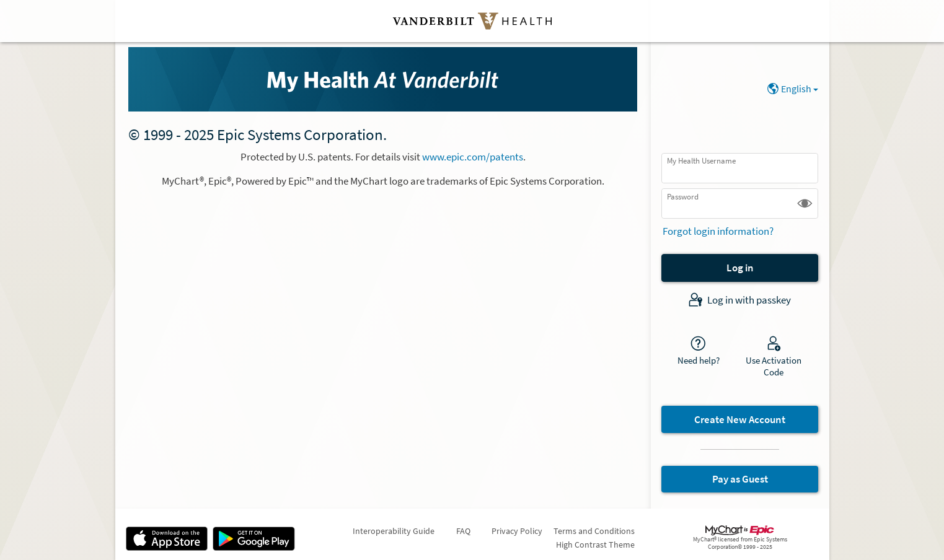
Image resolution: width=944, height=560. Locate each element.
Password (683, 197)
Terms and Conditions (594, 531)
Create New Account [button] (740, 419)
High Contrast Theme (595, 545)
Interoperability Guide (394, 531)
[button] (805, 203)
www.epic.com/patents (473, 157)
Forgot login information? (718, 231)
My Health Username (701, 161)
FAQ (463, 531)
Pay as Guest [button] (740, 479)
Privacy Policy (517, 531)
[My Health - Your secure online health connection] (383, 79)
